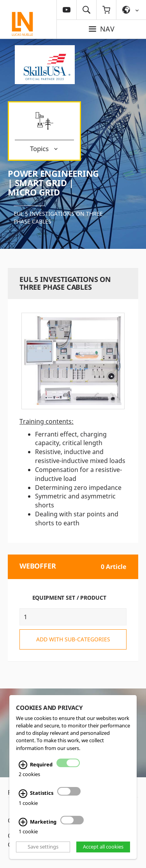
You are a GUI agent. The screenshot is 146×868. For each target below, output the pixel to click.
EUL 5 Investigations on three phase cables (58, 217)
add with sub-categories (73, 639)
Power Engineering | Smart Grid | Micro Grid (53, 183)
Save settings (43, 847)
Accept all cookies (103, 847)
